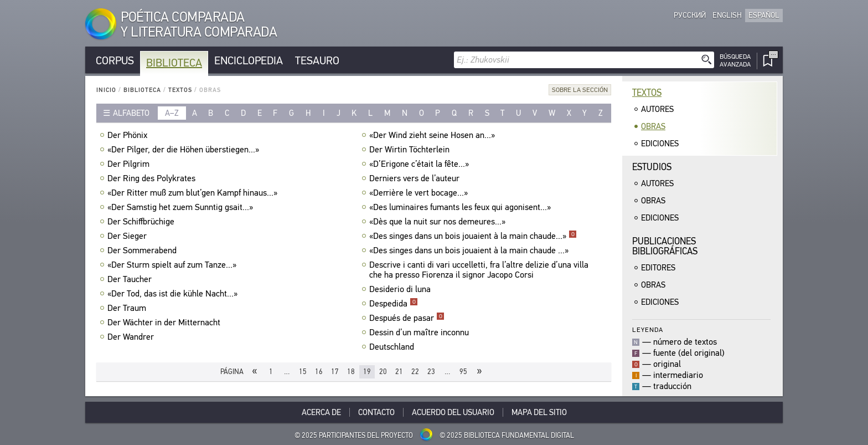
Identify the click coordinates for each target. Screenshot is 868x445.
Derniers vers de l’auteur (416, 178)
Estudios (652, 167)
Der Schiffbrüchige (142, 222)
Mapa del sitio (539, 412)
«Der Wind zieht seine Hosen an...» (433, 135)
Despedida (394, 304)
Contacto (376, 412)
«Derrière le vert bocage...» (420, 193)
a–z (172, 113)
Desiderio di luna (401, 289)
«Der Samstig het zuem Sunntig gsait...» (182, 207)
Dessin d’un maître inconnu (420, 333)
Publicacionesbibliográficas (665, 246)
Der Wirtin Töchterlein (411, 150)
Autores (657, 109)
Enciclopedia (249, 61)
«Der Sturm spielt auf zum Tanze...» (173, 265)
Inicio (106, 90)
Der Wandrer (132, 337)
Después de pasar (407, 318)
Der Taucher (131, 279)
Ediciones (660, 144)
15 (303, 372)
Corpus (115, 61)
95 (463, 372)
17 (335, 372)
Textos (180, 90)
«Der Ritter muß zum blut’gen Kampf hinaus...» (194, 193)
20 (383, 372)
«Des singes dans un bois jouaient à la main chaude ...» (470, 250)
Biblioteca (174, 63)
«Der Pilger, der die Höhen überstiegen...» (185, 150)
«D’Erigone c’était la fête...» (420, 164)
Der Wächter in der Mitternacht (165, 323)
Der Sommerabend (143, 250)
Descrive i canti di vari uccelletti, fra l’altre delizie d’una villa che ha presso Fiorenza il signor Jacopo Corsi (479, 270)
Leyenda (648, 329)
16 (319, 372)
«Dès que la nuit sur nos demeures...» (439, 222)
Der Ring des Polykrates (153, 178)
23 (431, 372)
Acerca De (321, 412)
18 (351, 372)
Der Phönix (129, 135)
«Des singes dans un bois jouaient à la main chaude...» (473, 236)
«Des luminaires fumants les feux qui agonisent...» (461, 207)
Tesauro (317, 61)
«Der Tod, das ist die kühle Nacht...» (174, 294)
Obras (653, 126)
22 (415, 372)
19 (367, 372)
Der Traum (128, 308)
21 (399, 372)
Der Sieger (128, 236)
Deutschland (393, 347)
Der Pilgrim (130, 164)
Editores (658, 268)
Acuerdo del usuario (453, 412)
